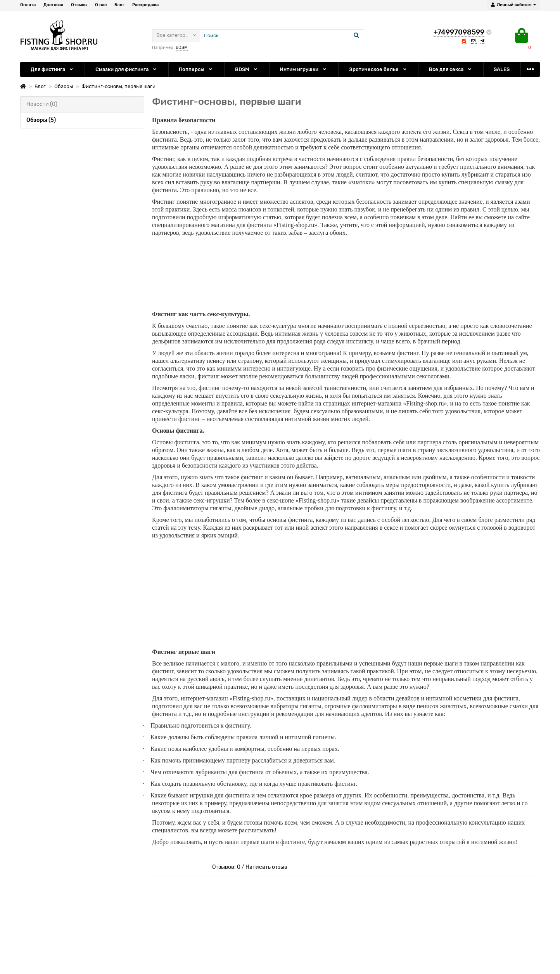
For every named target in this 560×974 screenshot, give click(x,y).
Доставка (53, 5)
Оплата (28, 5)
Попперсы (196, 69)
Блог (119, 5)
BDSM (182, 48)
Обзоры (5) (41, 120)
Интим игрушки (303, 69)
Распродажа (145, 5)
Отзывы (79, 5)
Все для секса (451, 69)
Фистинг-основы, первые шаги (118, 86)
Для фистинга (52, 69)
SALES (502, 69)
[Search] (282, 36)
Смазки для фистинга (126, 69)
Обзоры (64, 86)
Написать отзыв (266, 867)
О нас (101, 5)
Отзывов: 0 (226, 867)
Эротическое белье (378, 69)
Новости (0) (42, 104)
